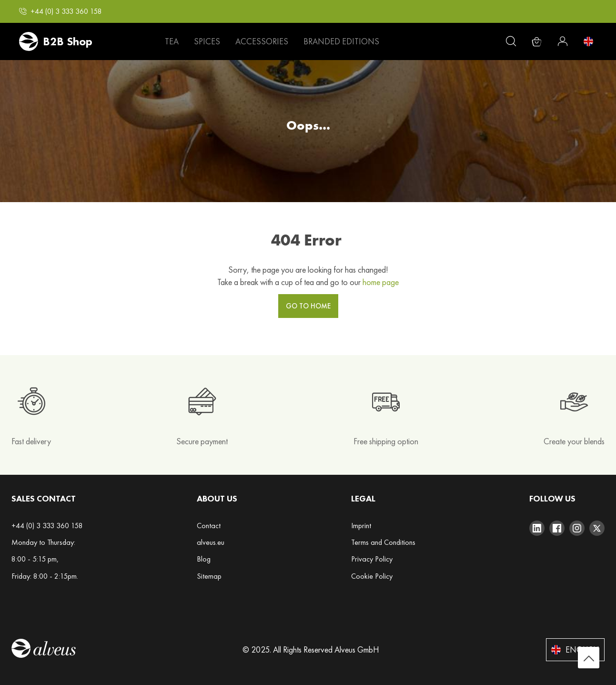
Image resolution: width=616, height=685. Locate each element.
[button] (61, 11)
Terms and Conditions (383, 542)
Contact (209, 526)
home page (381, 282)
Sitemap (209, 576)
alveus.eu (211, 542)
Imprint (361, 526)
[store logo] (56, 41)
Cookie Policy (372, 576)
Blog (204, 559)
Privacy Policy (372, 559)
